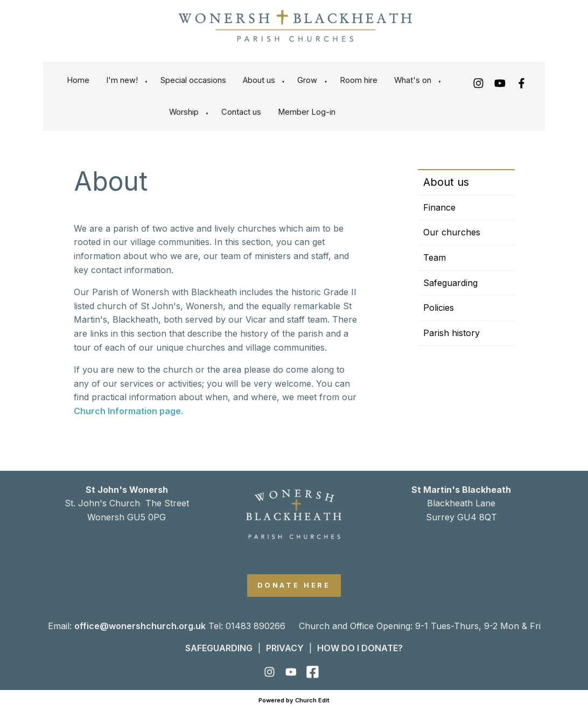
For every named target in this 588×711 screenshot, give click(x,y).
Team (435, 257)
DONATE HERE (294, 585)
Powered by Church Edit (294, 700)
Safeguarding (450, 283)
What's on (413, 80)
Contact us (241, 112)
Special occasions (193, 80)
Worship (184, 112)
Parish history (451, 333)
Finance (439, 207)
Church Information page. (128, 411)
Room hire (359, 80)
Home (78, 80)
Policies (439, 308)
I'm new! (122, 80)
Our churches (452, 232)
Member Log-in (307, 112)
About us (259, 80)
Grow (307, 80)
